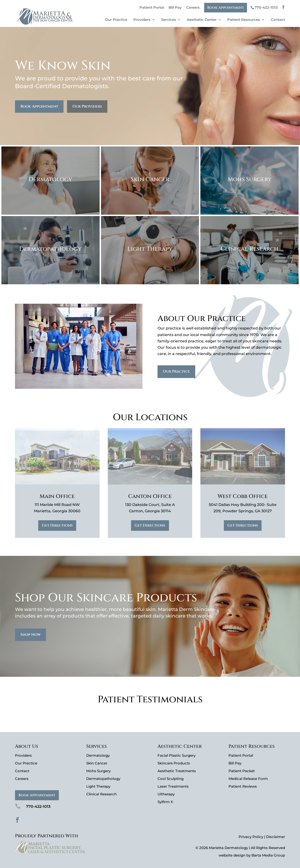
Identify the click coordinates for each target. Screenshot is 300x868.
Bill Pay (175, 7)
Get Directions (57, 525)
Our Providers (87, 106)
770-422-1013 (266, 7)
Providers (142, 20)
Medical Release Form (248, 779)
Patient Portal (152, 7)
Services (169, 20)
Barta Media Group (268, 855)
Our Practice (116, 20)
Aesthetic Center (202, 20)
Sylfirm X (165, 802)
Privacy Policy (251, 837)
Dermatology (98, 755)
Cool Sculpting (171, 779)
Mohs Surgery (98, 771)
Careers (193, 7)
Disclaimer (276, 837)
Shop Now (30, 635)
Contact (278, 20)
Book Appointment (226, 8)
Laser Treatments (173, 786)
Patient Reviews (243, 786)
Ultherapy (166, 794)
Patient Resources (244, 20)
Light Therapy (98, 786)
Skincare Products (174, 763)
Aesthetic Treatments (177, 771)
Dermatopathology (103, 779)
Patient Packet (242, 771)
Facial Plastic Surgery (176, 755)
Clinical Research (101, 794)
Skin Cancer (97, 763)
